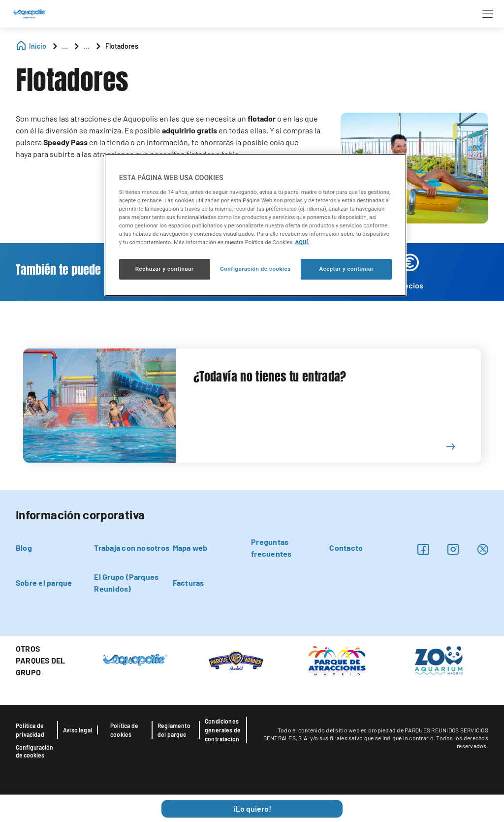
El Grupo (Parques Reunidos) (126, 583)
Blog (24, 548)
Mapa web (190, 548)
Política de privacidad (30, 730)
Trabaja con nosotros (132, 548)
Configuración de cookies (34, 751)
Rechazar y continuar (165, 269)
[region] (255, 225)
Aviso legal (78, 730)
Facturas (189, 583)
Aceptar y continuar (346, 269)
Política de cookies (124, 730)
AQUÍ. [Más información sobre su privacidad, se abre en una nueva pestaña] (302, 242)
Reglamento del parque (174, 730)
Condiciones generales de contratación (223, 730)
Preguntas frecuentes (271, 548)
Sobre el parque (44, 583)
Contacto (346, 548)
